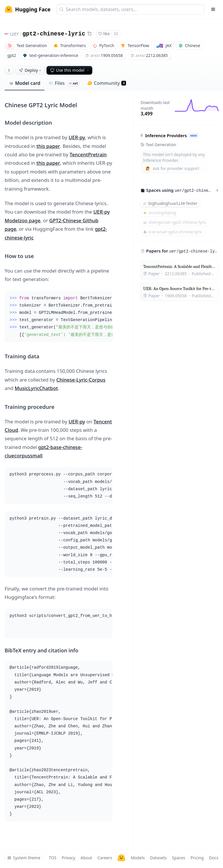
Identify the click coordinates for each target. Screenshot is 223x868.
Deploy (30, 70)
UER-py (77, 137)
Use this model (70, 70)
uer (15, 34)
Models (138, 858)
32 (116, 34)
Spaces (178, 858)
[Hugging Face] (121, 858)
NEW (194, 136)
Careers (105, 858)
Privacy (68, 858)
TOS (53, 858)
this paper (48, 146)
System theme (24, 858)
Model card (25, 83)
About (86, 858)
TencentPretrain (88, 154)
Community (107, 83)
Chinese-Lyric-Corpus (81, 380)
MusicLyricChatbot (36, 388)
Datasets (158, 858)
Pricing (197, 858)
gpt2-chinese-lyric (54, 34)
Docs (214, 858)
